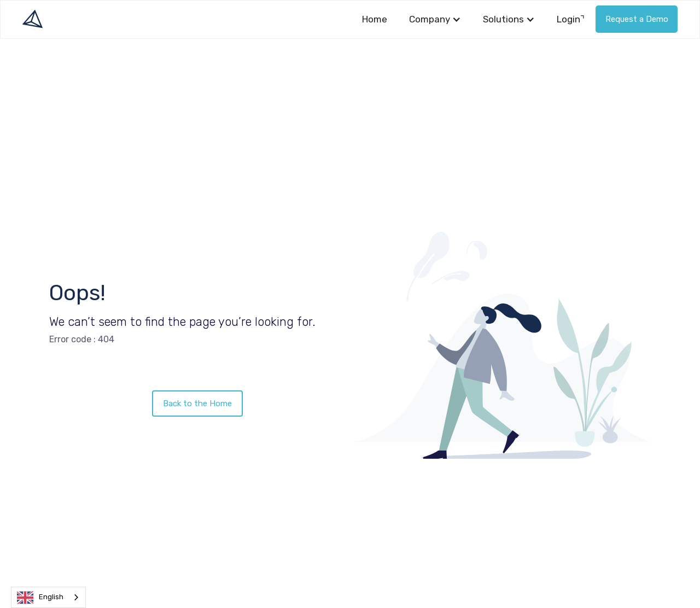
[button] (435, 19)
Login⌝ (571, 19)
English (40, 598)
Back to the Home (197, 404)
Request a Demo (637, 19)
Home (375, 19)
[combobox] (48, 597)
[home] (33, 19)
